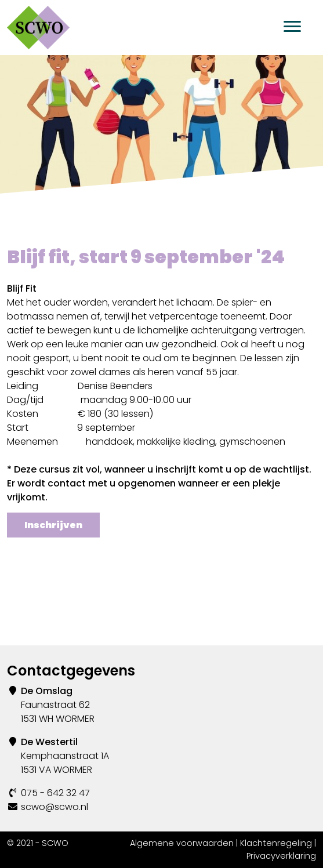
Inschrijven (53, 525)
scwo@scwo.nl (55, 807)
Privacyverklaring (281, 856)
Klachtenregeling (276, 843)
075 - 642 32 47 (55, 793)
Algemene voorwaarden (182, 843)
